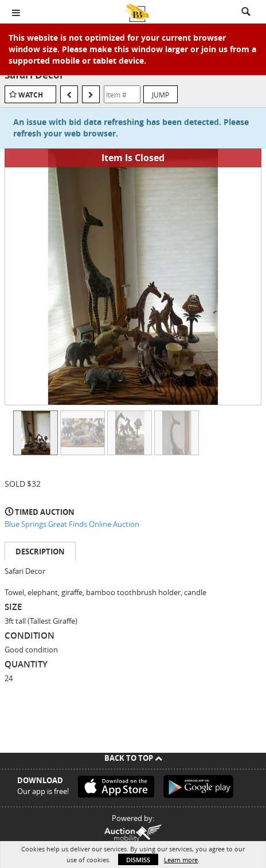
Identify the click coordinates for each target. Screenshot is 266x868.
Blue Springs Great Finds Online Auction (72, 524)
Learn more (181, 860)
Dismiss (138, 860)
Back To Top (133, 758)
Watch (31, 95)
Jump (161, 95)
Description (40, 552)
